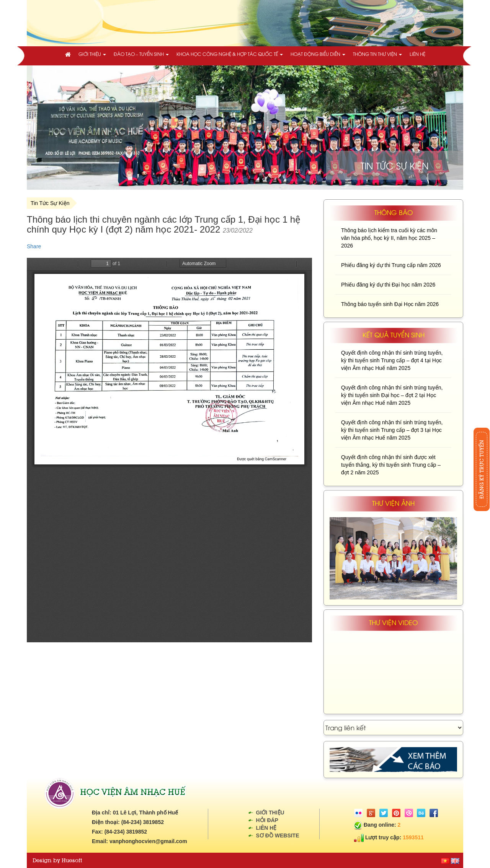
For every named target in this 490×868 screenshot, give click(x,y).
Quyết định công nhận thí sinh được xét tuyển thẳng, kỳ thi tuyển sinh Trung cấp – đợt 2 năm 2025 (391, 465)
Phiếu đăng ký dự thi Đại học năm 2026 (388, 285)
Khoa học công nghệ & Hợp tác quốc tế (230, 54)
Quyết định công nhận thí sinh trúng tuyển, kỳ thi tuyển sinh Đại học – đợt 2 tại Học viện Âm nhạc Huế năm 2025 (392, 395)
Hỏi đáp (267, 820)
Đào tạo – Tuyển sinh (141, 54)
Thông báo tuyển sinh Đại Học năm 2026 (390, 304)
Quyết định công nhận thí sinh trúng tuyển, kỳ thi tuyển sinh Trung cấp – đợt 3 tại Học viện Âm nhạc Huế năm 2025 (392, 430)
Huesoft (72, 860)
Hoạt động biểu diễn (318, 54)
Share (34, 246)
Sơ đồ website (278, 835)
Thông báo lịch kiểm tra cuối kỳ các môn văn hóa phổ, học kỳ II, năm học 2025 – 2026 (389, 238)
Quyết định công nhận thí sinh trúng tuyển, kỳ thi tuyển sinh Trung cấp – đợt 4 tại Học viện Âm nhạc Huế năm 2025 (392, 360)
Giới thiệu (92, 54)
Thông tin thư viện (377, 54)
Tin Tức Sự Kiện (50, 203)
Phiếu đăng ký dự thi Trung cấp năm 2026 (391, 265)
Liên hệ (417, 54)
